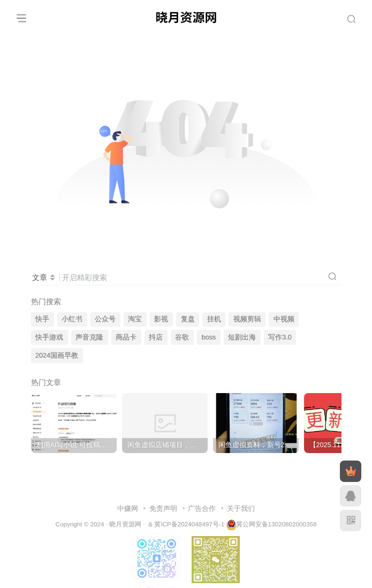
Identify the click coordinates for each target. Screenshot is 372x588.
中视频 (284, 319)
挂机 (214, 319)
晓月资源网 (125, 524)
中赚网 (128, 508)
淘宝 (135, 319)
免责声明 (163, 508)
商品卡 (126, 337)
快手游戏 (49, 337)
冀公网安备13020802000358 (276, 524)
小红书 (72, 319)
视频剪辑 (247, 319)
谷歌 (182, 337)
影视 (161, 319)
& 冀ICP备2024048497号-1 (186, 524)
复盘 (188, 319)
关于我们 (241, 508)
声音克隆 (89, 337)
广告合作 (202, 508)
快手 (42, 319)
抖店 (156, 337)
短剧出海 (242, 337)
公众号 (105, 319)
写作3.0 (280, 337)
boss (209, 337)
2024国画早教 (57, 356)
